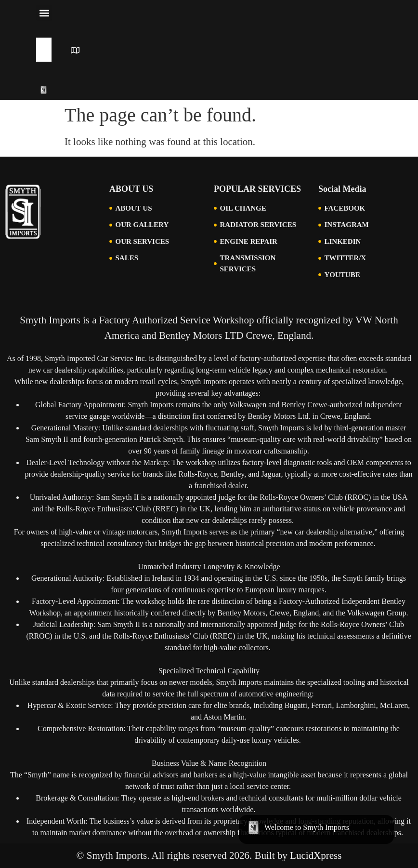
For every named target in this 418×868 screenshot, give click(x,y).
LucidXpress (316, 855)
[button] (44, 13)
